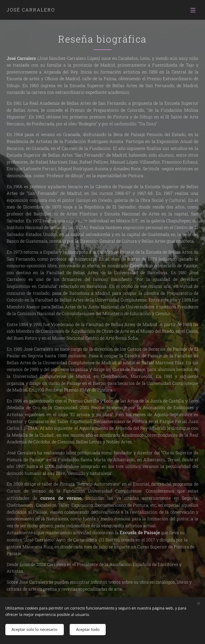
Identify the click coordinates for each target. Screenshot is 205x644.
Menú (193, 10)
